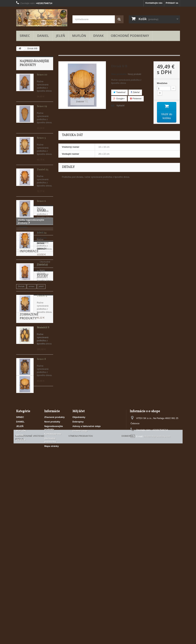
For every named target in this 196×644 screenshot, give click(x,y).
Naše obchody (30, 474)
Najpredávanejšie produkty (34, 63)
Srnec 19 (42, 106)
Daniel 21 (43, 264)
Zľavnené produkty (54, 579)
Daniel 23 (43, 170)
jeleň (41, 498)
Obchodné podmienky (130, 36)
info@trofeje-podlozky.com (157, 599)
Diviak (21, 498)
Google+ (119, 99)
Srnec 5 (41, 138)
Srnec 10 (42, 75)
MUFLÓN (79, 36)
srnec (32, 498)
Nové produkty (52, 584)
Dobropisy (78, 584)
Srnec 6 (41, 201)
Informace (29, 459)
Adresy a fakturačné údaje (87, 588)
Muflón (32, 503)
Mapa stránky (51, 608)
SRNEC (25, 36)
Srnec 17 (42, 328)
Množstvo (162, 83)
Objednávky (79, 579)
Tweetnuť (119, 92)
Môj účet (79, 574)
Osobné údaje (80, 593)
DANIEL (43, 36)
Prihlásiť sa (172, 3)
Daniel (21, 503)
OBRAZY (24, 446)
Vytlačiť (121, 106)
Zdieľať (135, 92)
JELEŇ (60, 36)
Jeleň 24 (42, 233)
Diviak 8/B (43, 530)
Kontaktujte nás (154, 3)
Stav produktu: (119, 74)
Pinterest (136, 99)
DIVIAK (98, 36)
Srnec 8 (41, 359)
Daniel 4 (42, 296)
